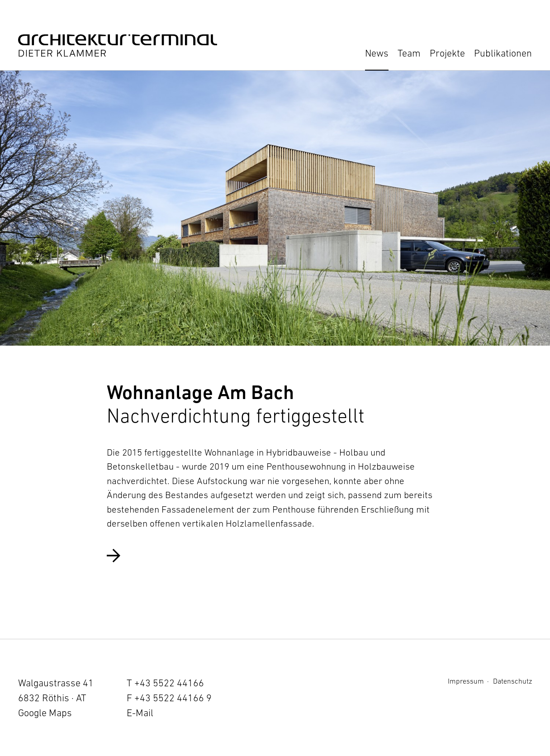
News (377, 53)
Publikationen (503, 53)
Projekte (447, 53)
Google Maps (45, 713)
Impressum (466, 681)
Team (409, 53)
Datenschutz (512, 681)
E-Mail (140, 713)
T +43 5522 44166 (165, 683)
